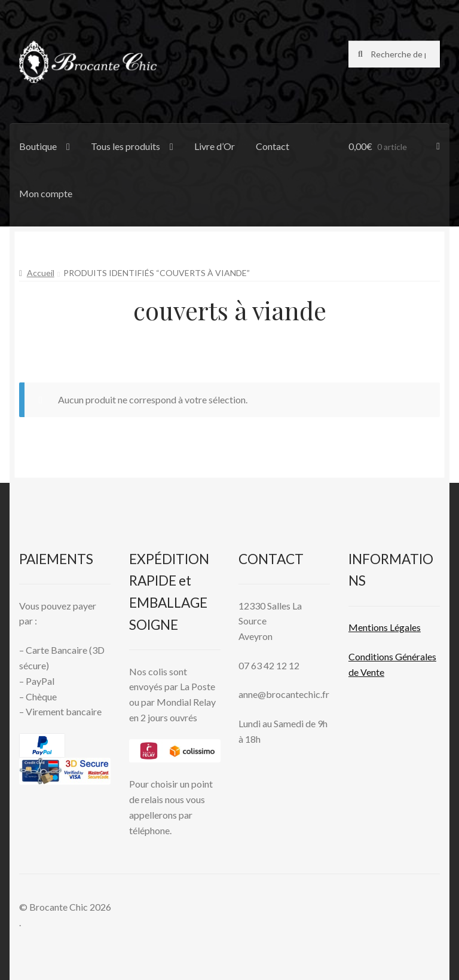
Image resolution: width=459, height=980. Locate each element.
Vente (371, 672)
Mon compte (46, 193)
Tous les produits (126, 146)
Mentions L (385, 627)
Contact (273, 146)
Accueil (41, 273)
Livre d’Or (215, 146)
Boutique (38, 146)
